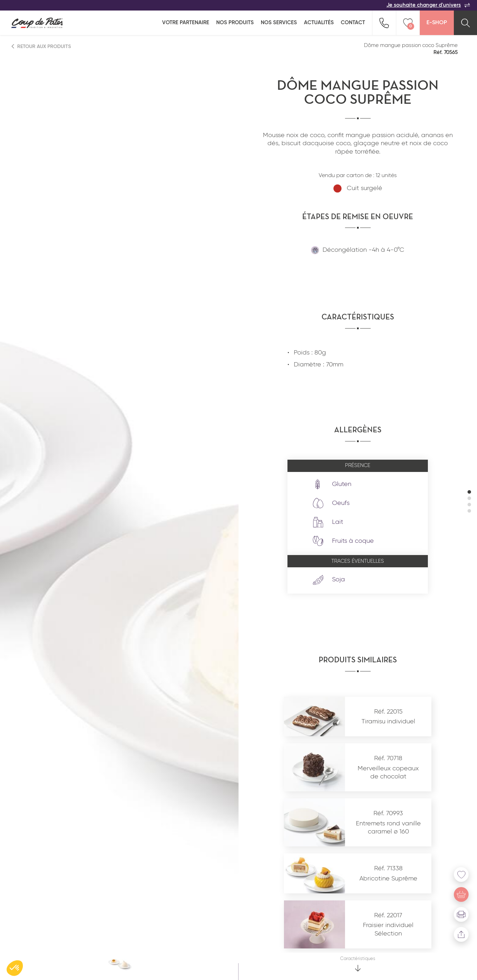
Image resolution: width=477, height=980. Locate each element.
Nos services (279, 23)
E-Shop (437, 23)
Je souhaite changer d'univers (428, 5)
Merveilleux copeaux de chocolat (388, 773)
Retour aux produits (41, 46)
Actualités (319, 23)
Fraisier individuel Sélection (388, 929)
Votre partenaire (186, 23)
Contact (353, 23)
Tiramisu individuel (388, 722)
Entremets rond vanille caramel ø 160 (388, 828)
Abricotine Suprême (388, 879)
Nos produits (235, 23)
